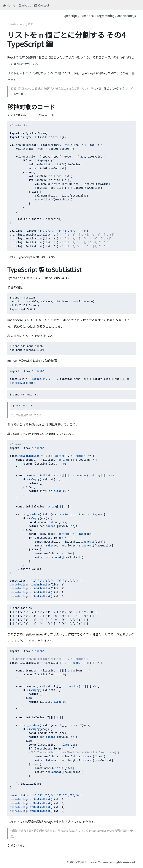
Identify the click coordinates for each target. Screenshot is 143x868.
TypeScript (70, 16)
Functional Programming (97, 16)
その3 (11, 115)
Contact (42, 5)
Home (9, 5)
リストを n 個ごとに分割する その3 (31, 73)
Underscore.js (126, 16)
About (25, 5)
